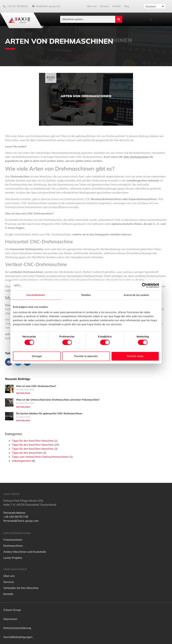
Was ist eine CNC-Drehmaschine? (36, 386)
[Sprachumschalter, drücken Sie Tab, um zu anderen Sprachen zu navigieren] (155, 6)
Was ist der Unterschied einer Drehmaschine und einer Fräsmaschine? (58, 400)
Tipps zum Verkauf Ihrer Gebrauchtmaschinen (40, 457)
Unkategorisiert (21, 461)
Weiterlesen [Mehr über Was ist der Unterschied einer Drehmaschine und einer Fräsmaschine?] (23, 407)
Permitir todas (135, 356)
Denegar (37, 356)
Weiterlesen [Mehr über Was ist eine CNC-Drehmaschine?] (23, 393)
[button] (151, 19)
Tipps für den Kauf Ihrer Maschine (33, 441)
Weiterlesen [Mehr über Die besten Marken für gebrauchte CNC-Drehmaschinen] (23, 421)
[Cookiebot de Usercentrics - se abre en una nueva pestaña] (144, 285)
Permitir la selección (86, 356)
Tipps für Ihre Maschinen (27, 453)
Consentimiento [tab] (36, 295)
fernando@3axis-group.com (21, 521)
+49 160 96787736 (16, 517)
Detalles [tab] (86, 295)
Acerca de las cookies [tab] (136, 295)
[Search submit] (119, 19)
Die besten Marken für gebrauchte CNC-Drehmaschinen (49, 413)
